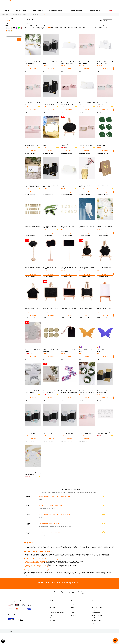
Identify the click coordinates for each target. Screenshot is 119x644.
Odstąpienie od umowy (97, 621)
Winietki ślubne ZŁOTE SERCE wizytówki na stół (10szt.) (68, 65)
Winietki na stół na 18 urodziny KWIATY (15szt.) (86, 65)
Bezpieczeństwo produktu (98, 634)
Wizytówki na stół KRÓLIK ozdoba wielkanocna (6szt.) (33, 484)
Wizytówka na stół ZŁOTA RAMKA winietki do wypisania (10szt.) (32, 192)
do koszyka (33, 71)
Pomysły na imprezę (55, 621)
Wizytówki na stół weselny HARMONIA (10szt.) (103, 442)
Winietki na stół (9, 21)
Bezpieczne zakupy (96, 624)
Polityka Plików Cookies (97, 629)
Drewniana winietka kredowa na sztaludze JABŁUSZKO (87, 275)
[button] (3, 641)
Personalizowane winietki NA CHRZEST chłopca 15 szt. (68, 442)
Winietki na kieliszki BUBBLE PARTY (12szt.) (86, 191)
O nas (51, 616)
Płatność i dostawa (75, 621)
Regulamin (94, 616)
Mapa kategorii (53, 632)
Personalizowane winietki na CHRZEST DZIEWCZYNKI (86, 442)
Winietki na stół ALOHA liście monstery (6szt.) (104, 149)
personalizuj (51, 71)
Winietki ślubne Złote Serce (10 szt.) (33, 575)
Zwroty (72, 624)
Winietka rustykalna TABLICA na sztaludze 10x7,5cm (51, 317)
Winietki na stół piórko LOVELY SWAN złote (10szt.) (32, 65)
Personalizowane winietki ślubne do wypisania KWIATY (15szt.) (33, 149)
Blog (51, 626)
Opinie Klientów (54, 619)
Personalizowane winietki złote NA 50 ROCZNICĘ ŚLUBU (105, 400)
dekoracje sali (37, 585)
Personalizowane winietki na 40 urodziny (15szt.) (50, 191)
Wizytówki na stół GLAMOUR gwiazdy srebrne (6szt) (32, 400)
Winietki (8, 23)
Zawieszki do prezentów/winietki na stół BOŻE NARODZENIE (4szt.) (87, 400)
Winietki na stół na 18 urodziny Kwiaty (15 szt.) (36, 577)
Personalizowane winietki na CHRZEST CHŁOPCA (31, 442)
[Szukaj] (58, 7)
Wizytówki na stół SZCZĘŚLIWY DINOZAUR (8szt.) (51, 233)
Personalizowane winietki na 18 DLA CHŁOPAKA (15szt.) (50, 107)
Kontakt (73, 619)
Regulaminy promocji (97, 619)
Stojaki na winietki (11, 26)
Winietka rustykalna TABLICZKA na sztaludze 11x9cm (87, 317)
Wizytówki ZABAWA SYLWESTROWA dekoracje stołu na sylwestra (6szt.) (69, 401)
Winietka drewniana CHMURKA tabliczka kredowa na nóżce (32, 275)
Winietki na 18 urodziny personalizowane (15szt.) (67, 107)
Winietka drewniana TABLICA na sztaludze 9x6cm (69, 317)
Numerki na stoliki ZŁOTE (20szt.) (105, 232)
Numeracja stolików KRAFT (104, 190)
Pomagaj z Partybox (96, 632)
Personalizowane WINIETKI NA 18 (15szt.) (49, 534)
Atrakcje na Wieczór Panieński (57, 624)
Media (51, 629)
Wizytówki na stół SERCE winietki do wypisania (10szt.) (105, 65)
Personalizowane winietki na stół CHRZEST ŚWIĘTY (51, 442)
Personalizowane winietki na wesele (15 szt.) (104, 107)
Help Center (74, 616)
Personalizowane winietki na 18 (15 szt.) (34, 574)
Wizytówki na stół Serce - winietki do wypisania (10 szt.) (38, 578)
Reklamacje (73, 626)
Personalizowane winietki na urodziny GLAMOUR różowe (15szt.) (86, 150)
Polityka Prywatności (97, 626)
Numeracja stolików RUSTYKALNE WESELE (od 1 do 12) (51, 400)
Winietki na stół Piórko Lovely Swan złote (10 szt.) (36, 572)
